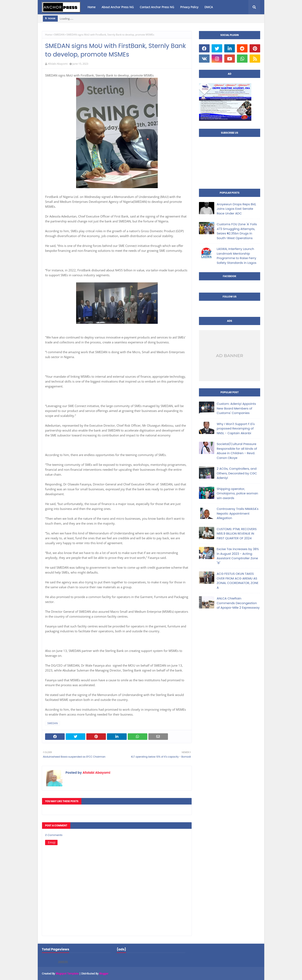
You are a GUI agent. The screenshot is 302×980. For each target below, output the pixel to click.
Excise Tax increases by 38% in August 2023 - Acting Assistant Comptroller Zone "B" (238, 556)
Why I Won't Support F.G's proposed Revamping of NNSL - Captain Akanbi (236, 428)
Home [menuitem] (92, 7)
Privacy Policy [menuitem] (189, 7)
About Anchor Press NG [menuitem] (118, 7)
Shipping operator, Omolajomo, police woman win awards (237, 493)
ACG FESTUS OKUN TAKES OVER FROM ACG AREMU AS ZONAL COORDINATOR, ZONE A (238, 581)
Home (49, 35)
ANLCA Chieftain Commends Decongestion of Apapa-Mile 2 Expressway (238, 603)
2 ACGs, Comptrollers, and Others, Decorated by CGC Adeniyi (237, 473)
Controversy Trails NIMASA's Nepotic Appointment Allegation (238, 513)
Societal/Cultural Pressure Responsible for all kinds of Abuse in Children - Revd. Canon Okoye (237, 451)
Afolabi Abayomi (58, 64)
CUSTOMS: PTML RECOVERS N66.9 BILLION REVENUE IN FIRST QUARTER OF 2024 (237, 534)
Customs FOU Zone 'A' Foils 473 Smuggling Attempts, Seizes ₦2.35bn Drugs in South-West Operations (237, 231)
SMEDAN (59, 35)
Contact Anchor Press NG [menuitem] (157, 7)
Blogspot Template (67, 973)
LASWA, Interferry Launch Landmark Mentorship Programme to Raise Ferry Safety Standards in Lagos (236, 256)
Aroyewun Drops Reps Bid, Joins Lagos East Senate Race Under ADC (236, 209)
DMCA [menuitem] (209, 7)
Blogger (104, 973)
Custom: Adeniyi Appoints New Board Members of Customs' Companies (236, 408)
